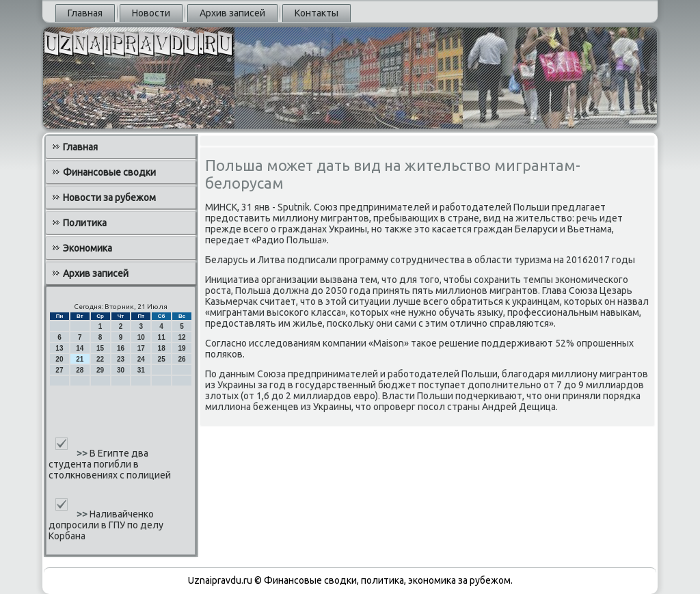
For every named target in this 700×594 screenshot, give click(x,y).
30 (121, 370)
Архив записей (232, 13)
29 (100, 370)
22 (100, 359)
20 (59, 359)
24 (141, 359)
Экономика (87, 248)
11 (162, 337)
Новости (151, 13)
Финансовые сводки (109, 172)
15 (100, 348)
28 (80, 370)
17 (141, 348)
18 (162, 348)
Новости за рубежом (109, 198)
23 (121, 359)
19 (181, 348)
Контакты (317, 13)
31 (141, 370)
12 (181, 337)
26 (181, 359)
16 (121, 348)
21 (80, 359)
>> (83, 453)
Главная (85, 13)
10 (141, 337)
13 (59, 348)
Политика (85, 223)
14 (80, 348)
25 (162, 359)
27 (59, 370)
